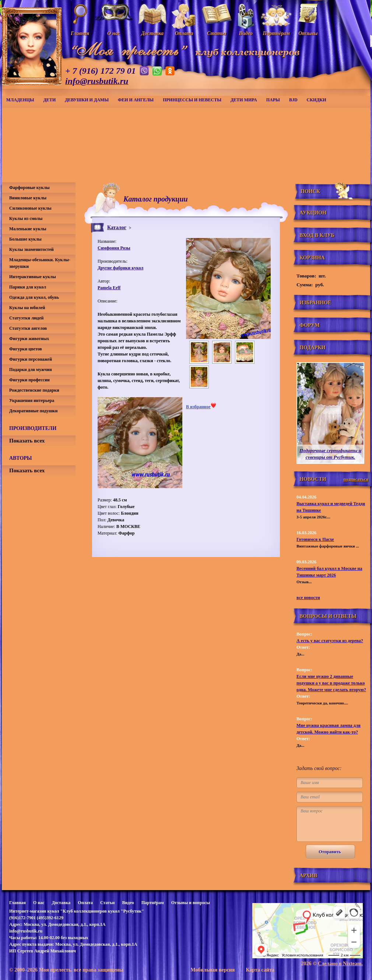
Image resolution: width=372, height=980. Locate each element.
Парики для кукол (28, 287)
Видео (128, 903)
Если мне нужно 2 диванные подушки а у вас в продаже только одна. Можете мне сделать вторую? (331, 683)
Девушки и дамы (87, 100)
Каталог (117, 227)
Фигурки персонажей (31, 359)
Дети (50, 100)
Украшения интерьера (32, 400)
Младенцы (20, 100)
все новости (308, 598)
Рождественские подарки (34, 390)
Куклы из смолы (26, 218)
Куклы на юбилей (27, 308)
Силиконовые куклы (30, 208)
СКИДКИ (317, 100)
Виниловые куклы (28, 198)
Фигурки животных (29, 339)
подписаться (356, 479)
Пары (273, 100)
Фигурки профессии (29, 380)
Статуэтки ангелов (28, 328)
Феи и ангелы (136, 100)
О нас (39, 903)
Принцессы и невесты (192, 100)
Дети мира (244, 100)
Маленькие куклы (28, 229)
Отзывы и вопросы (191, 903)
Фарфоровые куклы (29, 188)
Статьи (107, 903)
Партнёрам (153, 903)
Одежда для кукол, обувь (34, 297)
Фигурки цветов (26, 349)
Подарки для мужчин (31, 370)
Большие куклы (25, 239)
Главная (17, 903)
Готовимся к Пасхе (315, 539)
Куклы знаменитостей (31, 249)
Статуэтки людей (26, 318)
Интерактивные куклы (33, 277)
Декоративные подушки (33, 411)
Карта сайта (260, 970)
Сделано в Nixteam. (340, 964)
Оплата (85, 903)
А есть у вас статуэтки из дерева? (330, 641)
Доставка (61, 903)
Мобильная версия (213, 970)
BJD (293, 100)
